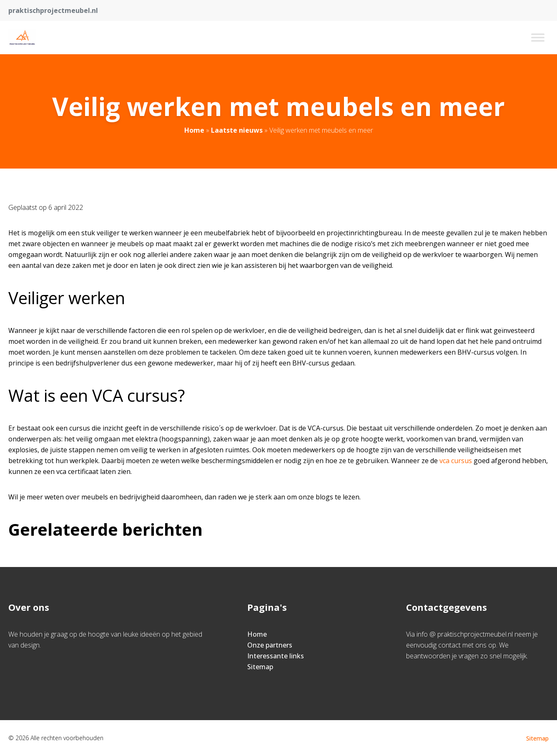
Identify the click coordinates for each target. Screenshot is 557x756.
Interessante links (276, 656)
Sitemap (260, 667)
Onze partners (270, 645)
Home (194, 130)
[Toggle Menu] (538, 37)
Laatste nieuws (237, 130)
